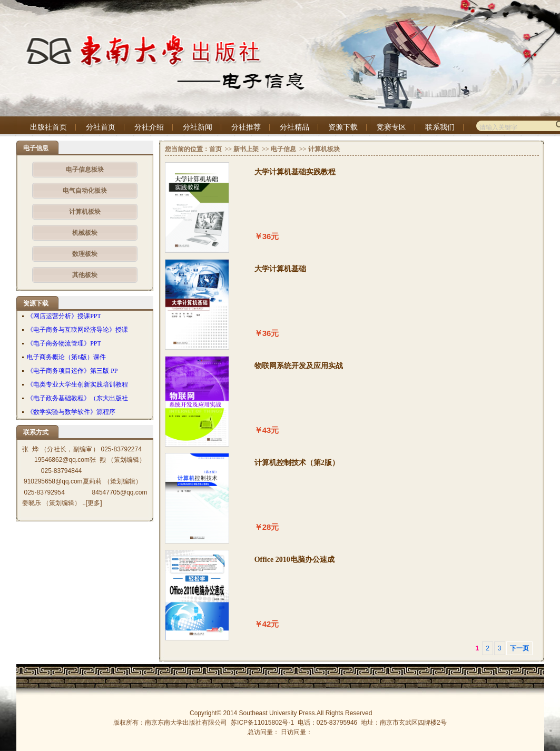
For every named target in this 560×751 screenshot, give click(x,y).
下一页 (519, 648)
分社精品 (294, 127)
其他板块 (85, 275)
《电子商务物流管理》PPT (64, 343)
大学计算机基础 (280, 269)
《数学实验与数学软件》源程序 (71, 412)
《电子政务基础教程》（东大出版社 (77, 398)
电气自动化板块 (85, 191)
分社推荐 (246, 127)
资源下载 (343, 127)
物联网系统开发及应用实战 (299, 366)
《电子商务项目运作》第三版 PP (72, 371)
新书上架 (246, 149)
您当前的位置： (187, 149)
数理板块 (85, 254)
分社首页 (101, 127)
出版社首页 (48, 127)
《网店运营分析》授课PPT (64, 316)
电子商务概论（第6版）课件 (66, 357)
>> (228, 149)
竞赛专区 (391, 127)
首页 (215, 149)
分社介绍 (149, 127)
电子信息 (283, 149)
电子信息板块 (85, 170)
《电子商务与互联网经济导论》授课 (77, 330)
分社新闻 (198, 127)
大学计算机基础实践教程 (295, 172)
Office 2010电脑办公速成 (294, 560)
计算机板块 (85, 212)
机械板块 (85, 233)
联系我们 (440, 127)
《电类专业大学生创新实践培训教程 (77, 384)
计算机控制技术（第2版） (297, 463)
